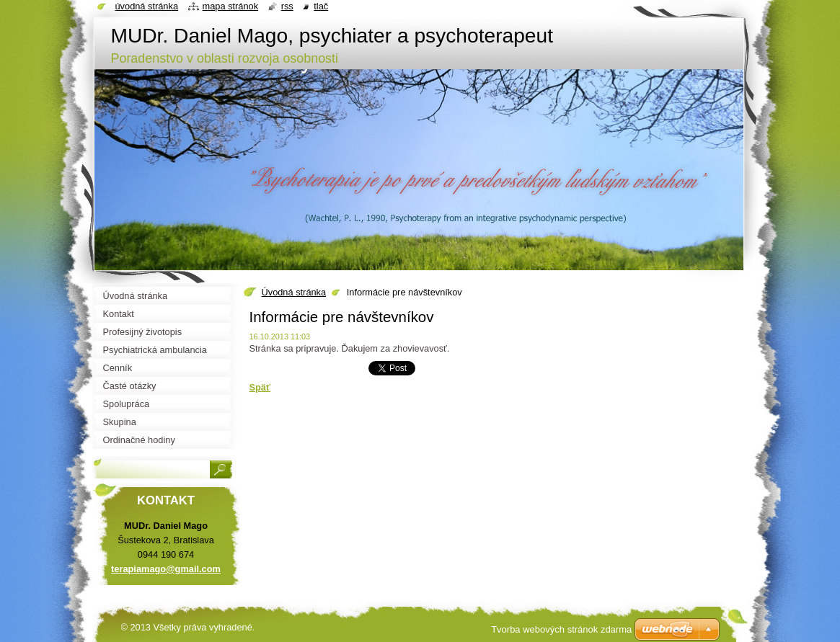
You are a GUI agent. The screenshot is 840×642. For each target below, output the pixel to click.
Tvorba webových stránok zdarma (561, 629)
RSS (287, 6)
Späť (260, 387)
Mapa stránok (231, 6)
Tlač (321, 6)
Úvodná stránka (294, 292)
